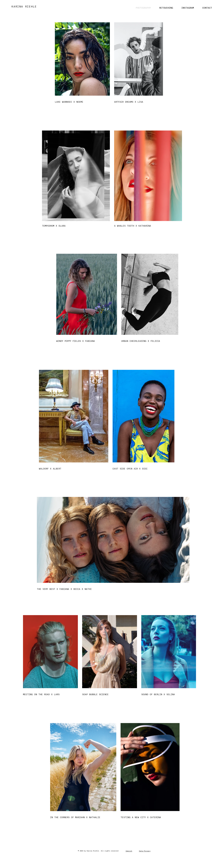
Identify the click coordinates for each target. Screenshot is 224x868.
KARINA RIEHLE (24, 7)
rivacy (148, 851)
